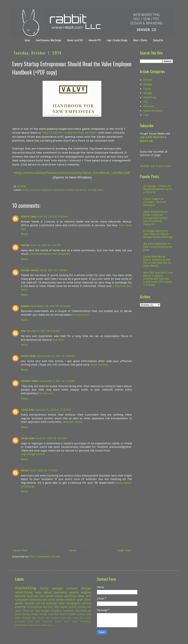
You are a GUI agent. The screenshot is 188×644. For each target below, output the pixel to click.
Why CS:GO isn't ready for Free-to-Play (69, 133)
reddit (81, 596)
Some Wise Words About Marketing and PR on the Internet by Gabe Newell (157, 261)
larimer (43, 614)
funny (44, 588)
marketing (26, 588)
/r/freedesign (34, 607)
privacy (81, 614)
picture (72, 588)
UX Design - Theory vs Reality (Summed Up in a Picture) (158, 189)
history (26, 614)
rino (89, 607)
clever (87, 600)
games (19, 603)
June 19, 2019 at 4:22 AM (51, 438)
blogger (45, 611)
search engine (80, 592)
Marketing (150, 97)
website (30, 603)
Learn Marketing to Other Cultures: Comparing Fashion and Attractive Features (156, 218)
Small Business (153, 111)
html (38, 622)
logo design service (33, 454)
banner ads (44, 618)
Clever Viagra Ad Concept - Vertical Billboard (155, 202)
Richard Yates (30, 381)
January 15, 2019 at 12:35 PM (53, 410)
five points (86, 618)
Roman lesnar (30, 270)
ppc (36, 596)
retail (75, 622)
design (86, 588)
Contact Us (158, 40)
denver (50, 596)
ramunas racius (72, 422)
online (59, 596)
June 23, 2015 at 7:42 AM (52, 217)
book (25, 190)
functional (81, 611)
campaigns (22, 600)
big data (48, 607)
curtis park (66, 618)
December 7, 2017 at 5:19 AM (57, 381)
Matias (25, 245)
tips (42, 596)
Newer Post (20, 551)
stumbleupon (22, 625)
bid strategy (49, 603)
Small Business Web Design (48, 40)
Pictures (149, 106)
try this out (46, 393)
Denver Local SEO (75, 40)
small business (55, 592)
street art (28, 611)
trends (37, 625)
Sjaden (25, 306)
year (50, 625)
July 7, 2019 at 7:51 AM (43, 470)
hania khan (28, 438)
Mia (23, 331)
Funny (147, 89)
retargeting (86, 622)
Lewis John (28, 410)
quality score (62, 622)
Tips (146, 115)
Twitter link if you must (155, 166)
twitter (44, 625)
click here (58, 340)
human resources (76, 190)
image (35, 614)
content (55, 618)
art (38, 603)
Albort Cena (29, 217)
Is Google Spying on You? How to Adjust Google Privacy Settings (158, 234)
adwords (20, 596)
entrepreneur (80, 315)
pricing (82, 607)
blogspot (56, 611)
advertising (24, 592)
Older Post (124, 551)
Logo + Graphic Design (117, 40)
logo (38, 592)
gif (90, 611)
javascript (47, 622)
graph (30, 622)
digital (64, 607)
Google (148, 93)
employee (47, 190)
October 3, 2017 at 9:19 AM (43, 331)
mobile (72, 614)
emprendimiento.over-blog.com (50, 254)
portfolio (70, 596)
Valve (101, 190)
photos (87, 603)
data (57, 607)
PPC (146, 102)
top (34, 618)
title (31, 625)
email (76, 618)
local (30, 596)
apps (80, 600)
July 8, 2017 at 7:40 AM (53, 270)
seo (45, 600)
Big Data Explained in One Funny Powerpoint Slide (158, 247)
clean (61, 603)
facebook (68, 611)
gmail (18, 614)
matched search (58, 614)
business (35, 190)
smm (18, 618)
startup (92, 190)
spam (18, 611)
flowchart (20, 622)
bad (38, 611)
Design (148, 84)
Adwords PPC (95, 40)
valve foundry (99, 365)
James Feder (29, 356)
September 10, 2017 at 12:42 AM (50, 306)
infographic (73, 603)
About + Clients (140, 40)
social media (56, 600)
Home (27, 40)
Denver (148, 80)
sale (89, 614)
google (58, 588)
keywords (36, 600)
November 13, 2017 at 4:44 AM (56, 356)
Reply (24, 234)
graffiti (73, 607)
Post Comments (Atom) (45, 557)
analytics (70, 600)
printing (20, 607)
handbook (59, 190)
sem (89, 596)
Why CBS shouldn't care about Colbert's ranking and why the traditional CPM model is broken (158, 279)
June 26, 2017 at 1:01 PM (46, 245)
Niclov (25, 470)
